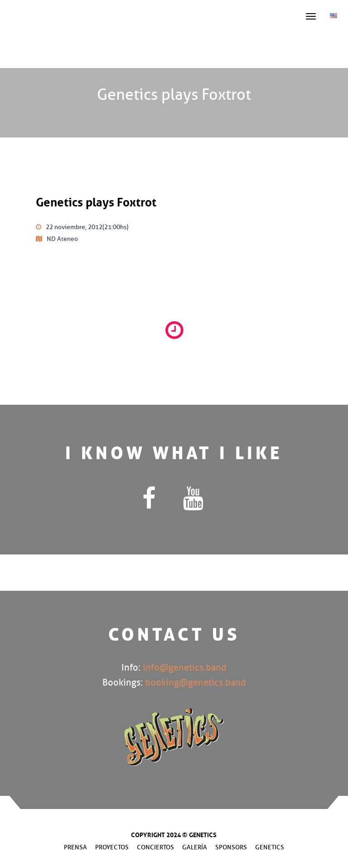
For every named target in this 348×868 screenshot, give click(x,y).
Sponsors (231, 847)
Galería (195, 847)
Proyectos (112, 847)
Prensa (75, 847)
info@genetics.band (185, 668)
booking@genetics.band (196, 683)
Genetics (270, 847)
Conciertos (155, 847)
